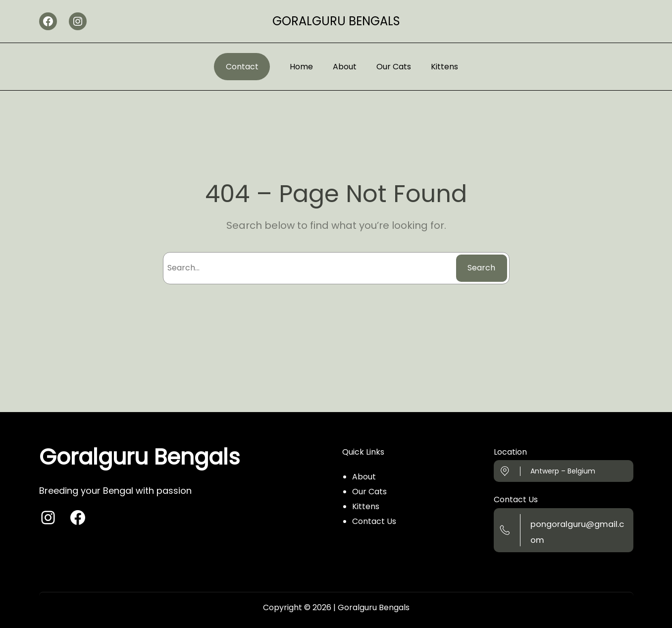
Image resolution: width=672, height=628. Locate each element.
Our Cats (369, 492)
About (364, 477)
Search (481, 268)
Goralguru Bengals (336, 21)
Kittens (366, 506)
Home (301, 67)
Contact (242, 67)
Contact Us (374, 521)
